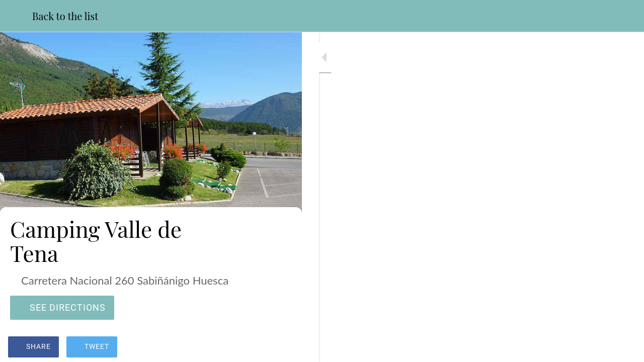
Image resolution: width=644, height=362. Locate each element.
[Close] (16, 16)
